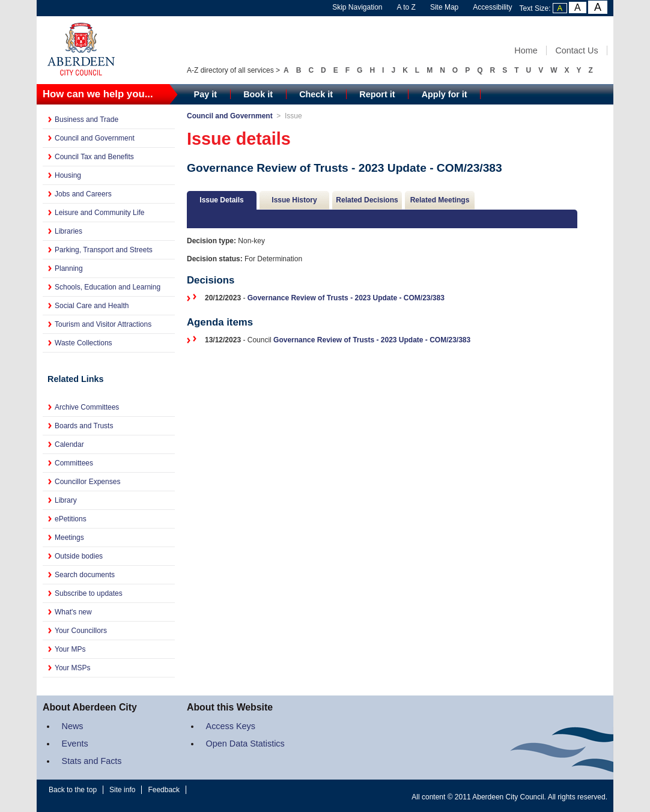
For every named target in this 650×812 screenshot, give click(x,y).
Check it (316, 94)
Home (526, 50)
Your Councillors (81, 631)
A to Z (406, 7)
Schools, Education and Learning (108, 287)
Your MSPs (73, 668)
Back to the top (73, 790)
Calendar (69, 444)
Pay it (205, 94)
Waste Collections (84, 343)
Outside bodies (79, 556)
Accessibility (492, 7)
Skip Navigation (357, 7)
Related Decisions (367, 200)
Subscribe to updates (89, 593)
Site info (122, 790)
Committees (74, 463)
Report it (377, 94)
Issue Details (221, 200)
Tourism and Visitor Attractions (103, 324)
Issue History (294, 200)
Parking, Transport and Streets (104, 250)
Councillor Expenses (87, 482)
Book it (258, 94)
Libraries (68, 231)
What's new (73, 612)
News (73, 726)
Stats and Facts (92, 761)
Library (66, 500)
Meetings (69, 538)
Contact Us (576, 50)
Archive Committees (87, 407)
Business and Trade (87, 120)
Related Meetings (440, 200)
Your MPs (70, 649)
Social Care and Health (92, 306)
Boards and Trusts (84, 426)
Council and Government (95, 138)
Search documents (85, 575)
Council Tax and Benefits (94, 157)
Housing (68, 175)
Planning (69, 268)
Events (75, 744)
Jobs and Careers (83, 194)
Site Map (444, 7)
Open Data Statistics (245, 744)
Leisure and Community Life (99, 213)
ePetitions (71, 519)
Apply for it (445, 94)
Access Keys (231, 726)
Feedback (164, 790)
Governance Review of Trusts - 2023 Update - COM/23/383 (346, 298)
